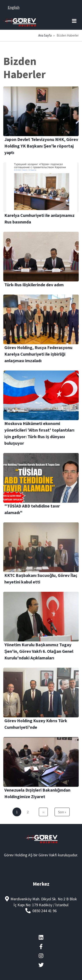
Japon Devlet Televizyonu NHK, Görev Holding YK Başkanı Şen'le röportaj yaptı (41, 146)
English (14, 7)
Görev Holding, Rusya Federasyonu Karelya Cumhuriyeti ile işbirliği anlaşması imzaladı (38, 354)
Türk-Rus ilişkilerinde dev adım (34, 285)
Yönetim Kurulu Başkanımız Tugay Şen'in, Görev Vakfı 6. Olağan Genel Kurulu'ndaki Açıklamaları (39, 651)
